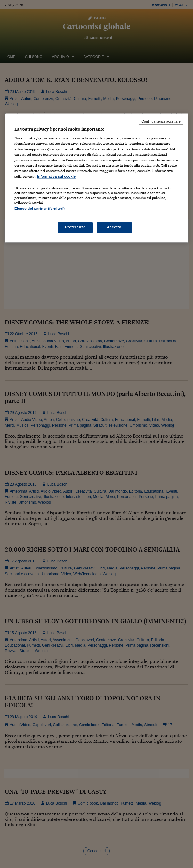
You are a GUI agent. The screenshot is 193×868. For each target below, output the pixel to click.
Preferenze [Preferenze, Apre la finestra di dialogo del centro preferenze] (75, 227)
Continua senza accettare (161, 121)
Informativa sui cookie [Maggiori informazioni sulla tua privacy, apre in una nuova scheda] (56, 176)
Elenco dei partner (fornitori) (40, 209)
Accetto (114, 227)
